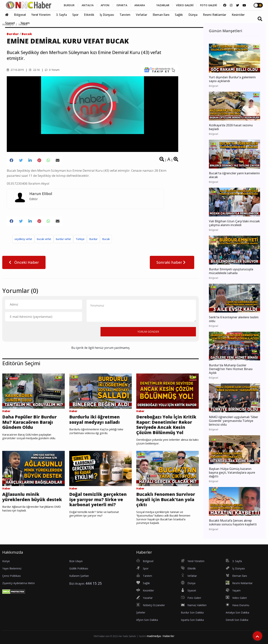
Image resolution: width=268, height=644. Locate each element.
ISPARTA (122, 5)
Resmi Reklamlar (215, 15)
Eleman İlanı (161, 15)
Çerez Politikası (11, 576)
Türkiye (80, 239)
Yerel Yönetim (41, 15)
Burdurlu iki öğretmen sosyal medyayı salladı (94, 420)
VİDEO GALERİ (185, 5)
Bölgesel (20, 15)
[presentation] (34, 332)
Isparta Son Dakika (192, 620)
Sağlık (179, 15)
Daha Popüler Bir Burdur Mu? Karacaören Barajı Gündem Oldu (29, 422)
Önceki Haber (24, 262)
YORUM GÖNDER (148, 332)
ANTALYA (88, 5)
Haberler (169, 636)
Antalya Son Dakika (237, 612)
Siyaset (10, 23)
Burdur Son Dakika (192, 612)
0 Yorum (52, 70)
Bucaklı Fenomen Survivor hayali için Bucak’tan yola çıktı (166, 500)
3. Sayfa (61, 15)
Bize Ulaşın (76, 561)
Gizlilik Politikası (79, 568)
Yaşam (25, 23)
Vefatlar (141, 15)
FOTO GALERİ (209, 5)
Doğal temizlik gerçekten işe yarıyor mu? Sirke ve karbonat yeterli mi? (98, 500)
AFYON (105, 5)
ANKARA (140, 5)
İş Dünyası (107, 15)
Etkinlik (89, 15)
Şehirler (141, 612)
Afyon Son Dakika (147, 620)
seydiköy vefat (23, 239)
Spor (75, 15)
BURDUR (69, 5)
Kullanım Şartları (79, 576)
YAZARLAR (163, 5)
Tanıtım (125, 15)
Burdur (13, 34)
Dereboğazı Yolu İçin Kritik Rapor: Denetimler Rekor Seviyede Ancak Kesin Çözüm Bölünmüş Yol (166, 425)
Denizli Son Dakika (237, 620)
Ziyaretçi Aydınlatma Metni (18, 583)
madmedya (154, 636)
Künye (6, 561)
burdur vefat (63, 239)
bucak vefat (44, 239)
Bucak (27, 34)
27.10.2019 (15, 70)
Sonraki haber (172, 262)
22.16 (34, 70)
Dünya (193, 15)
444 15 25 (94, 583)
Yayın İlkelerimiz (12, 568)
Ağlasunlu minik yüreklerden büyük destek (32, 497)
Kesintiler (238, 15)
